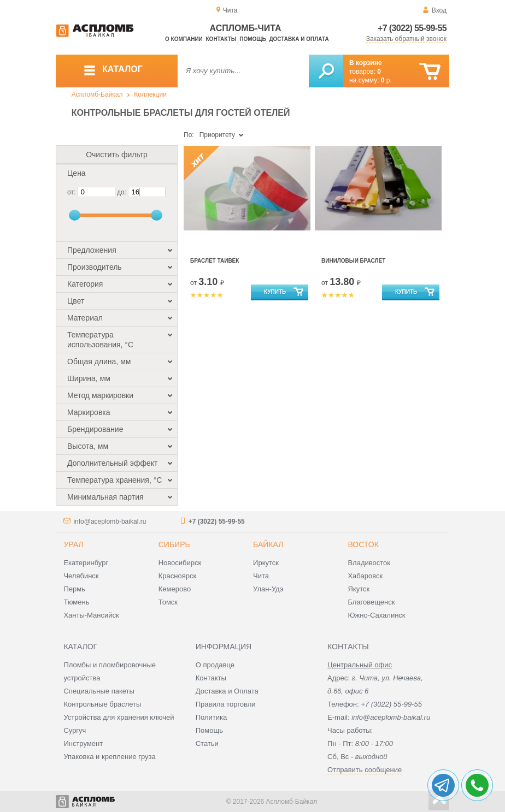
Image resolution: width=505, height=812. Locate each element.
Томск (168, 602)
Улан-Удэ (268, 589)
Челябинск (81, 576)
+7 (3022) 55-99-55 (412, 28)
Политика (212, 717)
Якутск (359, 589)
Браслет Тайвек (215, 261)
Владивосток (369, 563)
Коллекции (150, 94)
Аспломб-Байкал (97, 94)
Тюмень (76, 602)
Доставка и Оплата (227, 691)
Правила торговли (226, 704)
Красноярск (177, 576)
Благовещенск (371, 602)
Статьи (207, 743)
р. (386, 80)
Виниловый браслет (353, 261)
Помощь (252, 39)
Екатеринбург (86, 563)
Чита (261, 576)
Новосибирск (180, 563)
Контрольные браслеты (102, 704)
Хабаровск (365, 576)
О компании (184, 39)
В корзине (366, 63)
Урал (73, 544)
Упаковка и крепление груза (109, 757)
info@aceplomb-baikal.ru (110, 521)
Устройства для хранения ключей (119, 717)
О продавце (215, 665)
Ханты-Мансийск (91, 615)
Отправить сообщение (365, 770)
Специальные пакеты (99, 691)
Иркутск (266, 563)
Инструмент (83, 743)
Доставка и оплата (299, 39)
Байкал (268, 544)
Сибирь (174, 544)
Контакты (221, 39)
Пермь (74, 589)
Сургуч (75, 730)
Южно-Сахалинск (376, 615)
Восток (363, 544)
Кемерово (175, 589)
